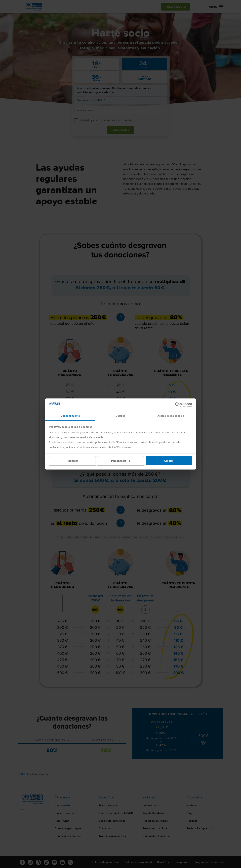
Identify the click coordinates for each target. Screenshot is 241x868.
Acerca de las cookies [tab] (171, 416)
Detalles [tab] (120, 416)
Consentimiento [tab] (70, 416)
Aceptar (169, 461)
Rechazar (72, 461)
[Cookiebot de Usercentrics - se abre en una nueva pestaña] (177, 405)
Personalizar (121, 461)
